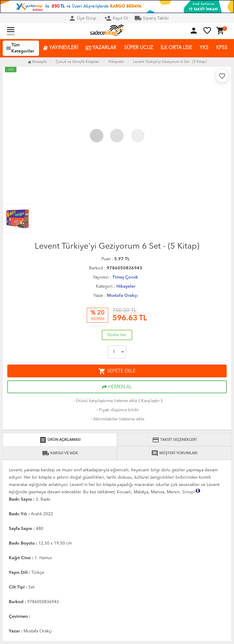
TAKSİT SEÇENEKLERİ (174, 440)
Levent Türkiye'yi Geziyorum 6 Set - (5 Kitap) (170, 62)
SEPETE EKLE (117, 371)
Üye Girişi (82, 18)
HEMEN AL (117, 387)
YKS (204, 48)
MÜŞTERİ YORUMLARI (174, 453)
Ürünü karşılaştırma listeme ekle (105, 401)
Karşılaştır (150, 401)
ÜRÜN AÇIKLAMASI (60, 440)
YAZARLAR (101, 48)
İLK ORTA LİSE (176, 48)
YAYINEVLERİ (61, 48)
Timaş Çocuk (125, 277)
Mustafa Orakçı (122, 296)
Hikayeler (126, 286)
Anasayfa (37, 62)
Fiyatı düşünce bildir (117, 410)
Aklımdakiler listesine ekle (117, 419)
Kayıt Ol (116, 18)
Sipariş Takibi (152, 18)
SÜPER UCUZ (138, 48)
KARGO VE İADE (60, 453)
